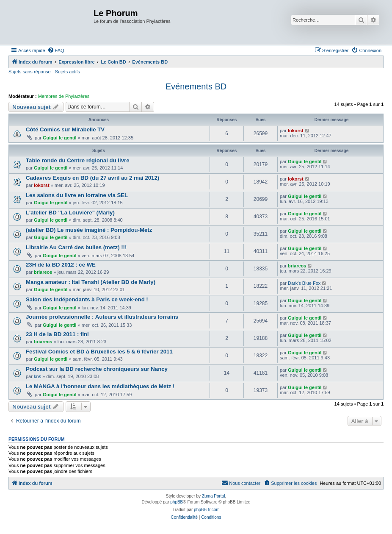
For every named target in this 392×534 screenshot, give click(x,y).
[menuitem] (56, 50)
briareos (43, 272)
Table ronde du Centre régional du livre (78, 160)
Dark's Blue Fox (304, 283)
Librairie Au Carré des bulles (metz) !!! (76, 247)
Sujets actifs (68, 72)
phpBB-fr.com (207, 510)
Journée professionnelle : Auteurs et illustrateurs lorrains (102, 317)
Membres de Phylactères (64, 96)
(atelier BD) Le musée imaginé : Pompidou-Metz (89, 230)
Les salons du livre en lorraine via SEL (77, 195)
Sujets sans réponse (30, 72)
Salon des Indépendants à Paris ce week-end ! (87, 299)
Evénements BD (196, 86)
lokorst (296, 131)
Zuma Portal (213, 496)
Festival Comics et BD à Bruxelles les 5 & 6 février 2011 (99, 352)
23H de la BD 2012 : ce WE (61, 265)
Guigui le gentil (59, 138)
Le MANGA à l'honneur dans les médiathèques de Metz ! (100, 386)
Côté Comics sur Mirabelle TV (65, 129)
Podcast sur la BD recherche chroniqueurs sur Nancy (97, 369)
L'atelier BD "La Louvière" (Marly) (70, 213)
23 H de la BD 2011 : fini (57, 334)
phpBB (177, 502)
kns (37, 376)
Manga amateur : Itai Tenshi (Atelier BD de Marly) (91, 282)
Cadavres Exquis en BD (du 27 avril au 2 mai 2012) (92, 178)
